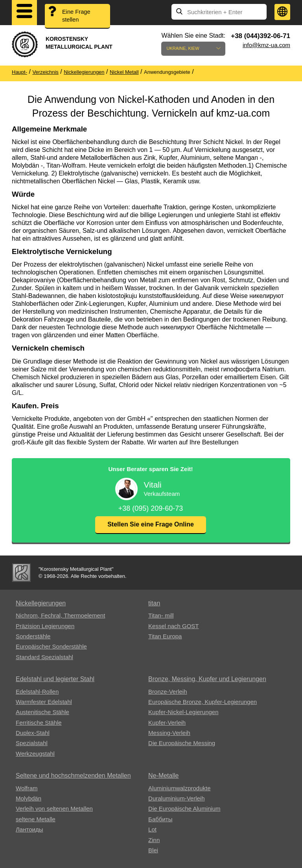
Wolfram (27, 788)
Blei (153, 850)
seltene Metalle (36, 819)
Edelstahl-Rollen (37, 692)
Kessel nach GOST (173, 626)
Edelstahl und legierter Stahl (55, 679)
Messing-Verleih (169, 733)
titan (154, 603)
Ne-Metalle (163, 776)
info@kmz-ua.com (266, 45)
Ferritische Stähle (39, 723)
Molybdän (29, 798)
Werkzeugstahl (35, 754)
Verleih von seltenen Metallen (54, 809)
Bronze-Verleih (168, 692)
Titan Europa (165, 636)
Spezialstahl (32, 743)
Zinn (154, 840)
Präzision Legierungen (45, 626)
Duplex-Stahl (33, 733)
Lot (152, 829)
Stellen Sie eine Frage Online (151, 524)
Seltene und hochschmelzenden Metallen (73, 776)
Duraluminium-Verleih (176, 798)
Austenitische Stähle (42, 712)
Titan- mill (161, 615)
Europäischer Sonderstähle (51, 646)
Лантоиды (29, 829)
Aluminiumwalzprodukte (179, 788)
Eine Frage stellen (77, 16)
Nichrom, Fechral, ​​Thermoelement (60, 615)
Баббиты (160, 819)
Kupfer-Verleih (167, 723)
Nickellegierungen (41, 603)
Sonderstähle (33, 636)
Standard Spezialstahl (44, 657)
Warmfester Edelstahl (44, 702)
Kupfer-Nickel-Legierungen (183, 712)
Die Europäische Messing (182, 743)
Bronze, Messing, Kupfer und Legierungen (207, 679)
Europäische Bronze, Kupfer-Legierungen (203, 702)
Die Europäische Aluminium (184, 809)
